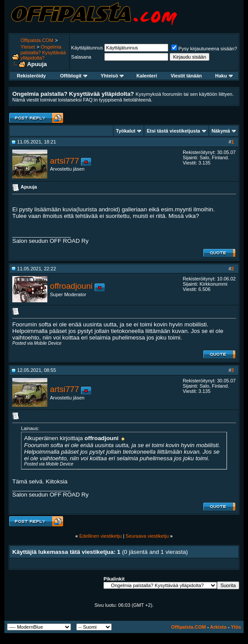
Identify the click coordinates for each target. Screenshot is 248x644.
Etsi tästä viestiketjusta (174, 131)
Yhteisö (112, 76)
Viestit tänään (186, 76)
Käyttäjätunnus (87, 48)
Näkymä (221, 131)
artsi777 (64, 161)
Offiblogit (74, 76)
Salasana (81, 57)
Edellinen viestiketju (101, 536)
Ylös (236, 627)
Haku (224, 76)
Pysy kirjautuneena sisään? (204, 49)
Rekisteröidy (32, 76)
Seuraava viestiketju (147, 536)
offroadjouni (71, 286)
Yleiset (28, 47)
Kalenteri (147, 76)
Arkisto (218, 627)
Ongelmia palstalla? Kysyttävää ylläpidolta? (43, 52)
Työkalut (126, 131)
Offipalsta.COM (37, 40)
